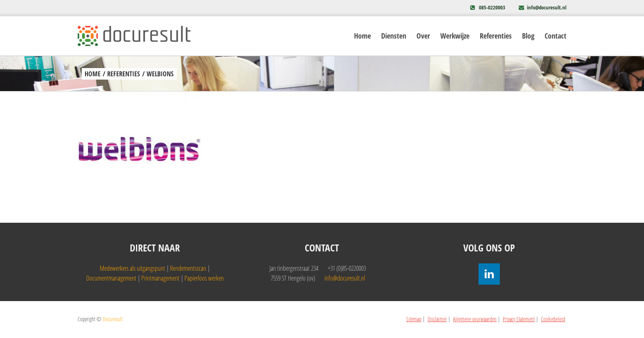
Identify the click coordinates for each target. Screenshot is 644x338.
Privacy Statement (519, 319)
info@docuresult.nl (547, 7)
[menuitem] (368, 36)
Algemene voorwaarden (475, 319)
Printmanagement (160, 278)
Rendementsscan (188, 268)
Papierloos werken (204, 278)
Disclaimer (437, 319)
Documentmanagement (111, 278)
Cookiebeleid (553, 319)
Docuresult (113, 319)
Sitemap (414, 319)
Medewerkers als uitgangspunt (132, 268)
